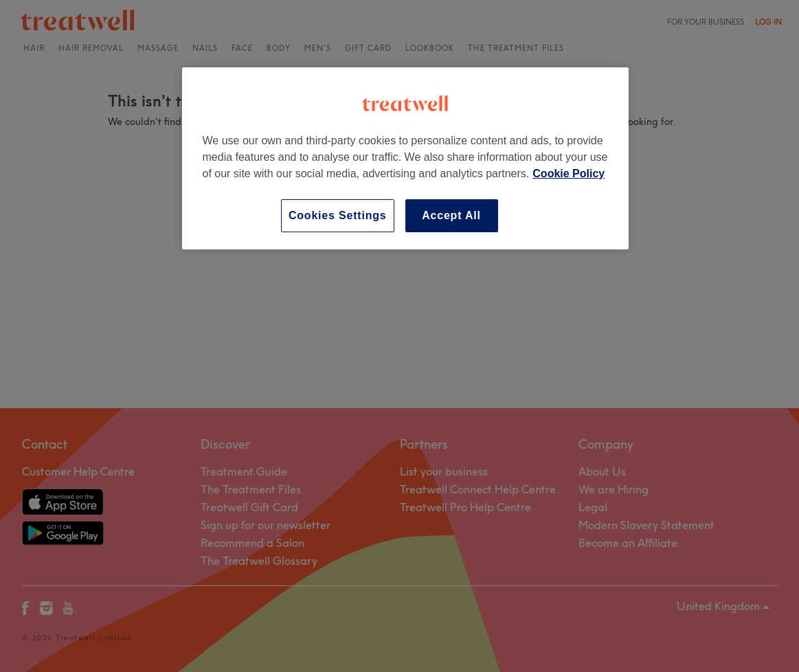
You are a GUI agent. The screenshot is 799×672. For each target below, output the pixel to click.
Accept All (451, 215)
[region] (405, 158)
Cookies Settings (338, 215)
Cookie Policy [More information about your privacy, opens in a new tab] (569, 173)
